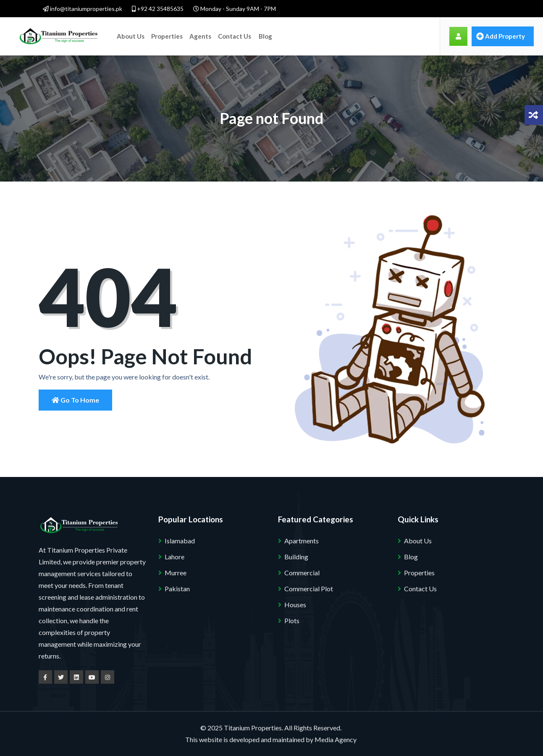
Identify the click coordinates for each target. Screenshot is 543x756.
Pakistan (177, 589)
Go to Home (75, 400)
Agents (200, 36)
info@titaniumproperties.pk (83, 9)
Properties (167, 36)
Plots (292, 620)
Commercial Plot (309, 589)
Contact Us (235, 36)
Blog (265, 36)
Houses (295, 605)
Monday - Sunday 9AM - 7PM (235, 9)
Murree (176, 573)
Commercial (302, 573)
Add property (501, 36)
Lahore (174, 557)
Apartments (302, 541)
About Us (131, 36)
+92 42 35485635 (158, 9)
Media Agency (336, 739)
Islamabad (180, 541)
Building (296, 557)
